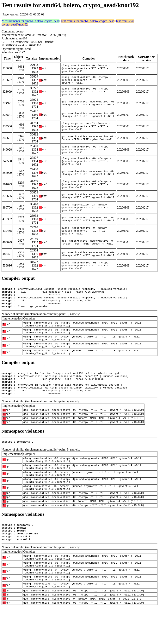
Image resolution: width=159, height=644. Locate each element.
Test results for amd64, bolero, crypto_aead (88, 21)
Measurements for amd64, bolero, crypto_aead (31, 21)
